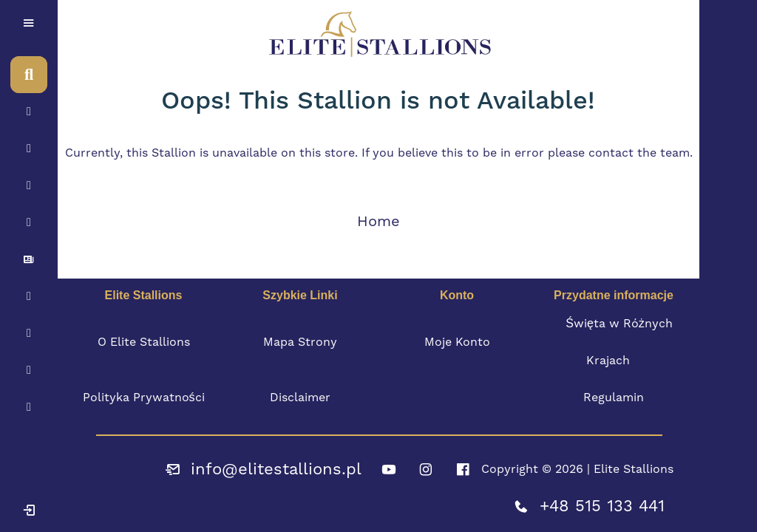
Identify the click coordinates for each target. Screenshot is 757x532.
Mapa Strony (300, 342)
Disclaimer (300, 397)
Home (378, 221)
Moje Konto (457, 342)
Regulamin (614, 397)
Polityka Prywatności (144, 397)
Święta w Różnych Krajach (619, 342)
